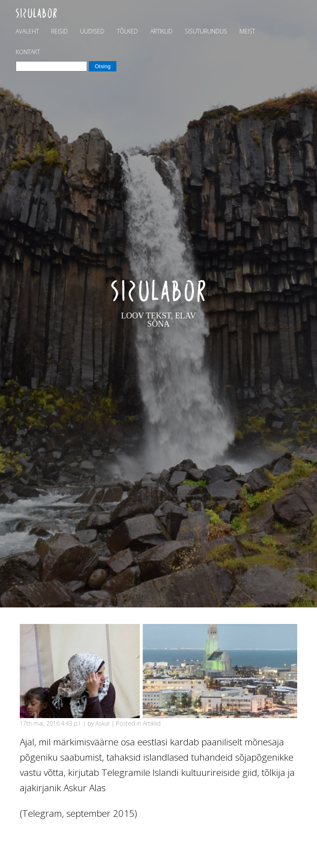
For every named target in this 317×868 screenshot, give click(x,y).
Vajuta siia (40, 839)
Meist (247, 31)
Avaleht (27, 31)
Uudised (92, 31)
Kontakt (28, 52)
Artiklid (161, 31)
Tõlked (127, 31)
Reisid (59, 31)
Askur (103, 723)
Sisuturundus (206, 31)
